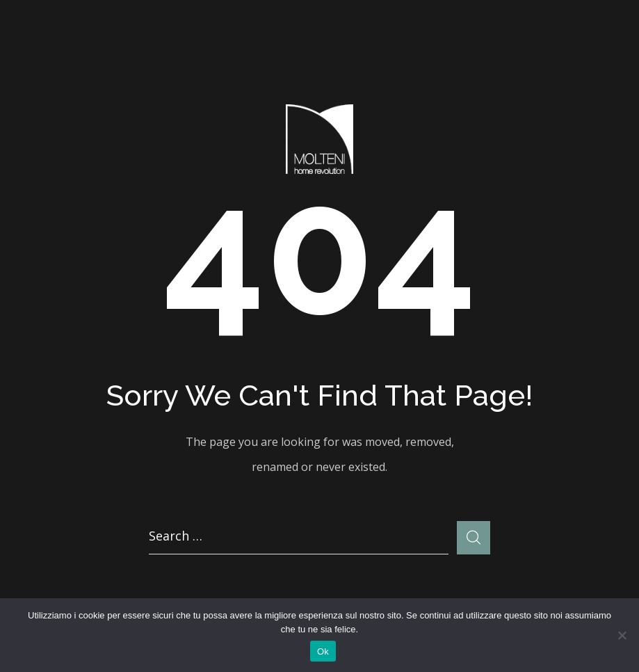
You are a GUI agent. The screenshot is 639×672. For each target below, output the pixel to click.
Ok (323, 651)
